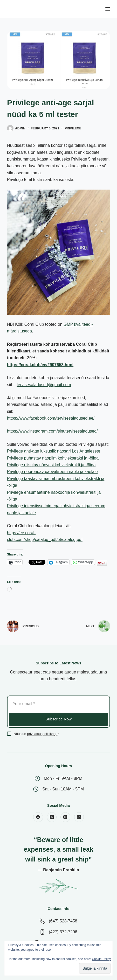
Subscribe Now (58, 719)
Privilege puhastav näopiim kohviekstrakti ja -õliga (53, 458)
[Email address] (58, 704)
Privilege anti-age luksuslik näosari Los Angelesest (53, 451)
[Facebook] (38, 817)
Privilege (73, 128)
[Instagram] (65, 817)
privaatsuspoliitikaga (42, 734)
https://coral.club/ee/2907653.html (40, 365)
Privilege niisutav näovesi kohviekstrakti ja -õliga (51, 465)
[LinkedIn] (79, 817)
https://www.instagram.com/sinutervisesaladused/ (52, 431)
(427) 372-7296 (63, 932)
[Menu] (108, 9)
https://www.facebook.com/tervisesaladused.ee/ (51, 418)
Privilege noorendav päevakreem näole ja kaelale (52, 472)
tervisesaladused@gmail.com (44, 385)
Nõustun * (36, 734)
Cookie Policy (101, 959)
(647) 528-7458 (63, 921)
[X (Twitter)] (52, 817)
